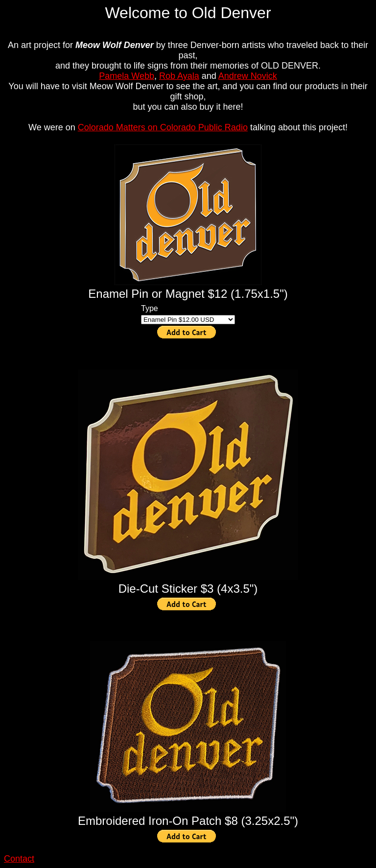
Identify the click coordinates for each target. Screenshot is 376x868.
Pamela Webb (127, 76)
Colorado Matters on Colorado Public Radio (163, 127)
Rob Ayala (179, 76)
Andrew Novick (248, 76)
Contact (19, 859)
